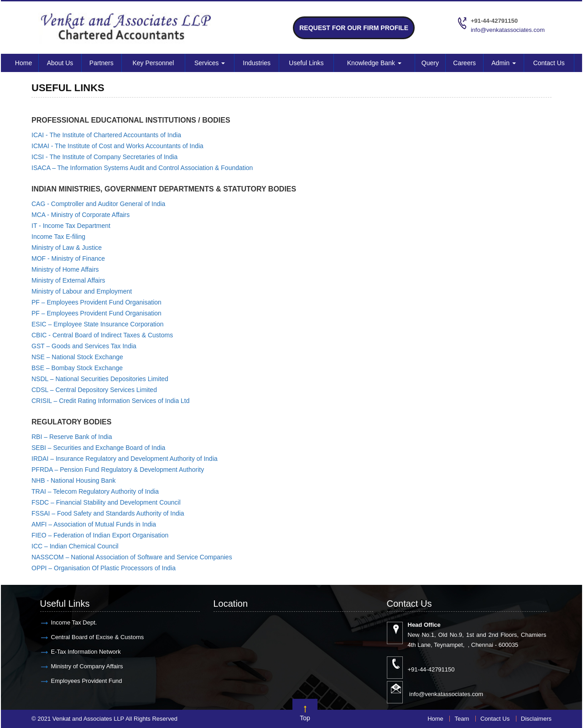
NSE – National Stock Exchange (77, 357)
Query (430, 63)
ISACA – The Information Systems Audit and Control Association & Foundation (142, 168)
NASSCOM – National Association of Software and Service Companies (132, 557)
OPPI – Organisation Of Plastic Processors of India (104, 568)
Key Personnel (153, 63)
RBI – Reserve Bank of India (72, 437)
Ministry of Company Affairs (87, 666)
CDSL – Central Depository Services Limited (94, 390)
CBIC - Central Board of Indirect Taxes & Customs (102, 335)
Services (210, 63)
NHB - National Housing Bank (73, 480)
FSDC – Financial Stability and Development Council (106, 502)
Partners (102, 63)
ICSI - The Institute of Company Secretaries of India (104, 157)
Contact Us (549, 63)
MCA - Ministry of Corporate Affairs (81, 215)
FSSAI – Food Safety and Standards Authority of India (108, 513)
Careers (464, 63)
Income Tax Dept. (74, 622)
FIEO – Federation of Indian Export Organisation (100, 535)
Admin (504, 63)
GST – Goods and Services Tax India (84, 346)
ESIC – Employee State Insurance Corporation (98, 324)
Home (23, 63)
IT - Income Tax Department (71, 226)
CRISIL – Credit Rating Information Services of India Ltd (111, 401)
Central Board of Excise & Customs (98, 637)
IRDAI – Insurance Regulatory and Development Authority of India (125, 459)
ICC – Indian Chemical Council (75, 546)
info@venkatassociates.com (508, 30)
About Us (60, 63)
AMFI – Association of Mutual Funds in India (94, 524)
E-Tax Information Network (86, 652)
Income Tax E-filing (58, 237)
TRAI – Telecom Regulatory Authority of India (95, 491)
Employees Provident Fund (87, 681)
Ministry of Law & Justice (67, 248)
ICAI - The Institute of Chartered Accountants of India (106, 135)
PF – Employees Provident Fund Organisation (96, 302)
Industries (257, 63)
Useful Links (306, 63)
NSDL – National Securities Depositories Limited (100, 379)
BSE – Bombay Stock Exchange (77, 368)
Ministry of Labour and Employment (82, 291)
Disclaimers (536, 719)
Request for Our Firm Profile (354, 28)
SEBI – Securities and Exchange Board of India (98, 448)
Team (462, 719)
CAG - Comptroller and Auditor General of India (98, 204)
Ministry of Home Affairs (65, 269)
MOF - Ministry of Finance (68, 258)
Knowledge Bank (374, 63)
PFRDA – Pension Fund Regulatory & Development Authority (118, 470)
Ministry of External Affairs (68, 280)
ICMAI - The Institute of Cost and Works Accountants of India (117, 146)
